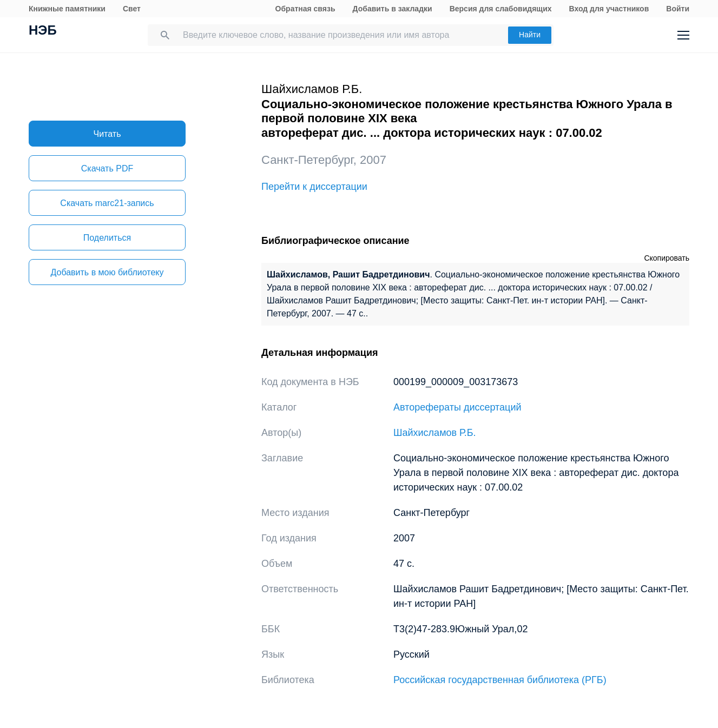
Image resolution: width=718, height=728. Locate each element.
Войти (678, 9)
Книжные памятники (67, 9)
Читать (107, 134)
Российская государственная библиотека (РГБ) (500, 680)
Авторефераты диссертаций (457, 407)
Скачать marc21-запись (107, 203)
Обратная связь (305, 9)
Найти (530, 35)
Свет (132, 9)
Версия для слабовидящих (501, 9)
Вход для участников (609, 9)
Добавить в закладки (393, 9)
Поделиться (107, 238)
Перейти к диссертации (314, 187)
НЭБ (43, 31)
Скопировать (667, 258)
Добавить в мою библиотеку (107, 272)
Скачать (107, 168)
